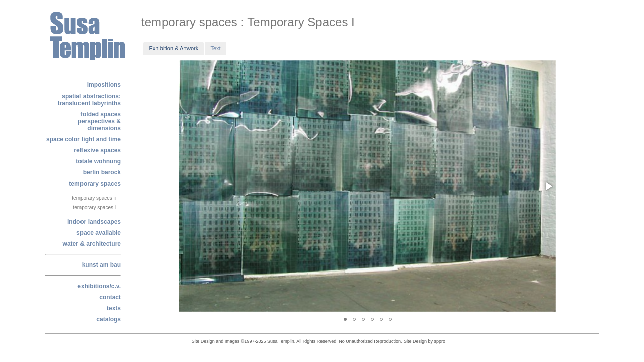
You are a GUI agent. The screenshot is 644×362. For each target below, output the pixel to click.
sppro (440, 341)
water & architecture (92, 244)
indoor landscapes (94, 222)
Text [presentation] (215, 48)
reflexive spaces (97, 150)
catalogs (108, 319)
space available (99, 233)
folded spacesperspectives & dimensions (99, 121)
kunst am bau (101, 265)
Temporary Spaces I (95, 207)
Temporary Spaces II (94, 198)
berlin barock (102, 172)
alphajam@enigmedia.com (449, 343)
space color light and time (84, 139)
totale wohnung (98, 161)
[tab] (174, 48)
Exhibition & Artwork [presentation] (174, 48)
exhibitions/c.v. (99, 286)
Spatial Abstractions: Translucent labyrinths (89, 100)
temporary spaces (95, 184)
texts (114, 308)
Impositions (104, 85)
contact (110, 297)
